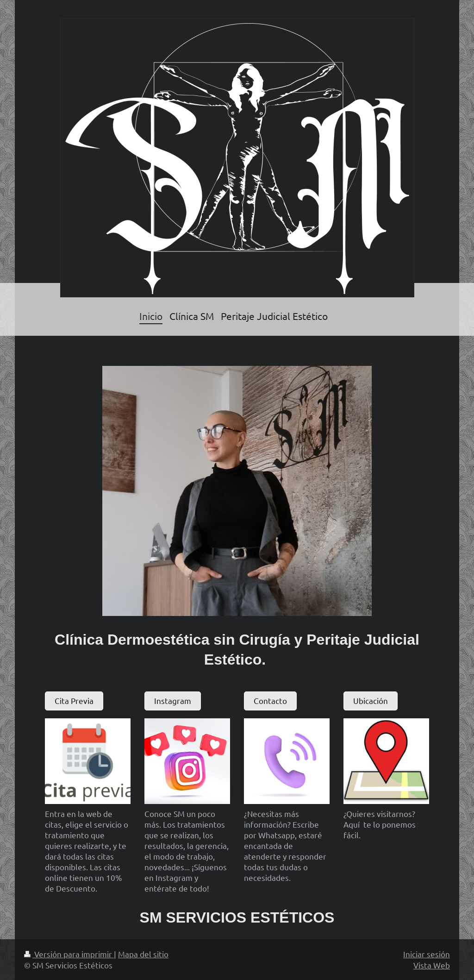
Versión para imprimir (69, 954)
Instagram (173, 700)
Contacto (270, 700)
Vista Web (432, 965)
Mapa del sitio (143, 954)
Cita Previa (74, 700)
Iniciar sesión (427, 954)
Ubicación (371, 700)
